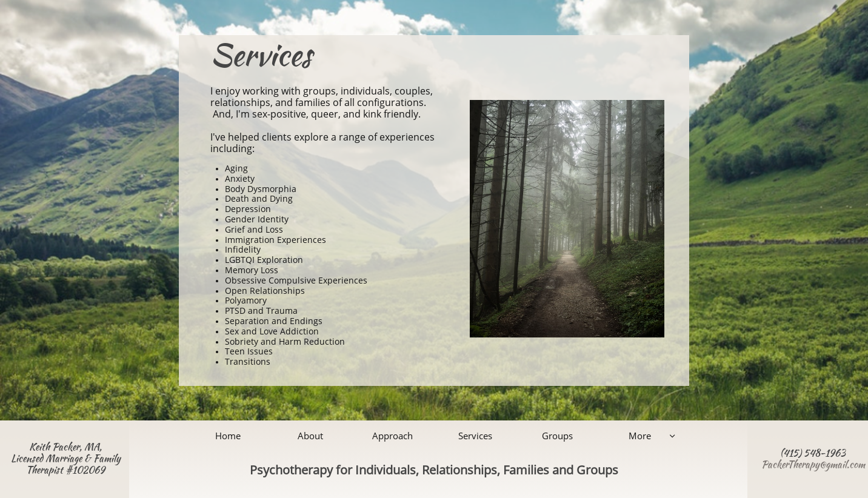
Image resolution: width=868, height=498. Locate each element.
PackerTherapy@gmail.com (813, 464)
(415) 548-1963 (813, 453)
